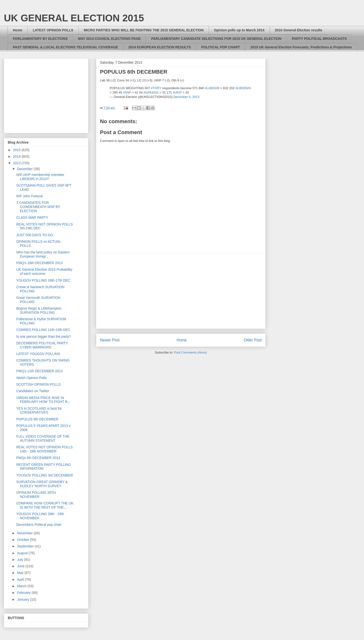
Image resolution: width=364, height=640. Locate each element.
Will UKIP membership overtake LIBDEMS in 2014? (40, 177)
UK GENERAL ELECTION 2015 (74, 18)
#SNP (127, 92)
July (21, 560)
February (24, 593)
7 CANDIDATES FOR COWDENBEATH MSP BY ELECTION (38, 207)
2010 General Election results (299, 30)
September (26, 546)
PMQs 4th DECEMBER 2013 (38, 458)
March (22, 586)
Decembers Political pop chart (39, 525)
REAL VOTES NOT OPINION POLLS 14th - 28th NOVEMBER (45, 449)
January (24, 599)
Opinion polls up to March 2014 (239, 30)
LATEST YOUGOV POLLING (38, 354)
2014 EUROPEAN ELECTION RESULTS (160, 47)
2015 (17, 150)
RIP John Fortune (29, 196)
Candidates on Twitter (33, 391)
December (25, 169)
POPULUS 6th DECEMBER (37, 419)
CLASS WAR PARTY (32, 217)
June (21, 566)
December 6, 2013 (186, 97)
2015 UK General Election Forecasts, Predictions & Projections (301, 47)
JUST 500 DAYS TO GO (35, 235)
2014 (17, 156)
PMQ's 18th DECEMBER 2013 (39, 263)
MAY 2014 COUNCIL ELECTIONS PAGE (110, 39)
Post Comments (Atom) (190, 352)
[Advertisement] (181, 291)
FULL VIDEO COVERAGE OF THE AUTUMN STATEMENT (43, 438)
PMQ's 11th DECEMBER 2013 (39, 371)
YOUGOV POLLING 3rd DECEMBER (45, 475)
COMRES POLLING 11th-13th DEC (43, 330)
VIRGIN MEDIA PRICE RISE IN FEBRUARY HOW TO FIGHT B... (43, 400)
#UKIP (177, 92)
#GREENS (151, 92)
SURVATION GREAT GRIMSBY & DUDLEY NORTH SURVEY (42, 484)
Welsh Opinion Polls (31, 378)
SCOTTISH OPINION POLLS (38, 384)
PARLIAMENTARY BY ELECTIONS (40, 39)
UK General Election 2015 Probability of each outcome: (44, 272)
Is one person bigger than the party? (44, 337)
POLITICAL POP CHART (221, 47)
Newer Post (110, 340)
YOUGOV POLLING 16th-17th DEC (43, 280)
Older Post (253, 340)
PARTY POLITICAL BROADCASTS (319, 39)
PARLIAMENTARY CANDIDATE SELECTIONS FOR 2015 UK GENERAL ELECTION (216, 39)
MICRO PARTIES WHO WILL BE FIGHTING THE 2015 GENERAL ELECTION (144, 30)
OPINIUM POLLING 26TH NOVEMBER (36, 495)
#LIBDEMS (243, 88)
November (25, 533)
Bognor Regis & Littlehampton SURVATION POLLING (39, 310)
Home (18, 30)
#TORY (156, 88)
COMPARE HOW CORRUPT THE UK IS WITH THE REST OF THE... (45, 505)
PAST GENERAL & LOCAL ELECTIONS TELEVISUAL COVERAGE (65, 47)
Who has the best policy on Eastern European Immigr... (43, 254)
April (21, 579)
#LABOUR (212, 88)
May (21, 573)
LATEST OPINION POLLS (53, 30)
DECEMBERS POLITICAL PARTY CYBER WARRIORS (42, 345)
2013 (17, 163)
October (24, 540)
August (23, 553)
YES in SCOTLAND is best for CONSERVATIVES (39, 411)
